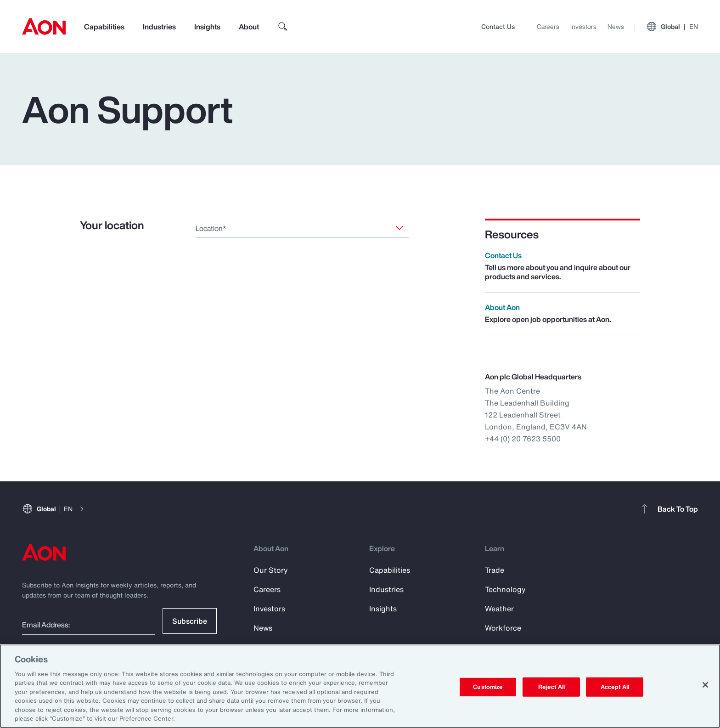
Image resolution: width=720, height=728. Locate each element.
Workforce (503, 628)
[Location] (399, 228)
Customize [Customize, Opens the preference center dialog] (488, 687)
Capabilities (104, 27)
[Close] (705, 685)
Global (672, 27)
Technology (505, 589)
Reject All (551, 687)
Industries (159, 27)
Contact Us (498, 26)
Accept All (615, 687)
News (616, 26)
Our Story (271, 570)
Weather (499, 609)
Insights (207, 27)
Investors (583, 26)
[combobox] (302, 228)
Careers (548, 26)
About (249, 27)
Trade (495, 570)
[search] (283, 27)
